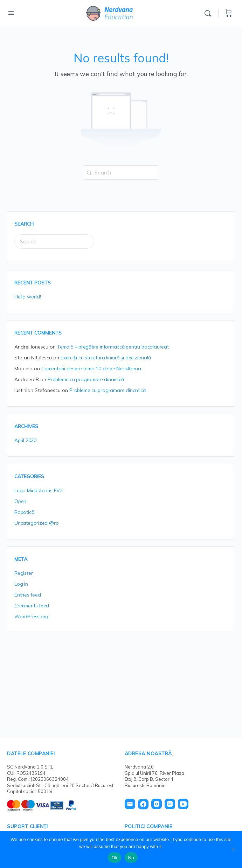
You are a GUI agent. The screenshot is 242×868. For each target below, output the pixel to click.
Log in (21, 584)
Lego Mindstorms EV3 (39, 490)
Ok (114, 858)
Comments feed (32, 606)
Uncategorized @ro (36, 523)
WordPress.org (31, 616)
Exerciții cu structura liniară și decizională (106, 358)
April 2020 (25, 440)
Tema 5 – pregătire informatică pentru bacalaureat (113, 347)
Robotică (24, 512)
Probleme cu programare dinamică (86, 379)
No (131, 858)
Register (23, 573)
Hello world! (27, 297)
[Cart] (229, 13)
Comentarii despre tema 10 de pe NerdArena (91, 368)
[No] (233, 849)
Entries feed (27, 595)
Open (20, 501)
